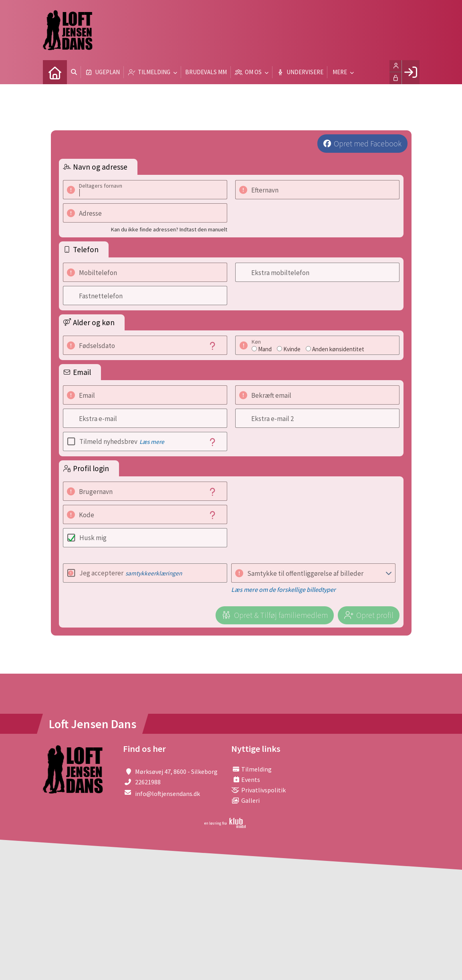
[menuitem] (55, 72)
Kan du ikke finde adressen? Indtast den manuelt (169, 229)
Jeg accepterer (131, 573)
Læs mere (152, 442)
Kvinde (292, 349)
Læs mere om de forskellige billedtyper (283, 589)
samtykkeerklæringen (154, 573)
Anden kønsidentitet (338, 349)
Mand (265, 349)
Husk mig (93, 538)
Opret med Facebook (368, 144)
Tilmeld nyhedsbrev (122, 441)
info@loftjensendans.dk (167, 794)
